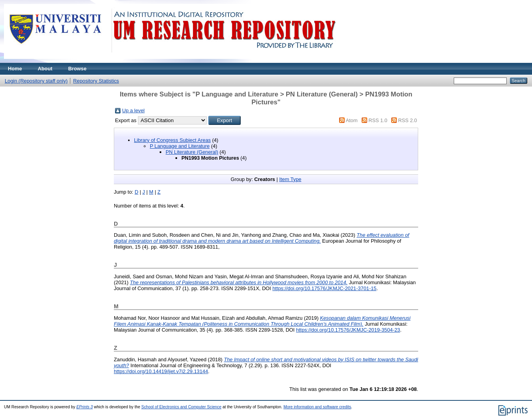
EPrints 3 (85, 407)
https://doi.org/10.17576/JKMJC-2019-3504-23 (348, 330)
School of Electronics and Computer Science (182, 407)
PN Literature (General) (192, 152)
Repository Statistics (96, 81)
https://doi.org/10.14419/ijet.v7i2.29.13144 (161, 371)
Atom (352, 120)
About (45, 69)
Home (15, 69)
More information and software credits (317, 407)
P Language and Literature (180, 146)
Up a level (133, 110)
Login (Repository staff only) (36, 81)
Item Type (290, 179)
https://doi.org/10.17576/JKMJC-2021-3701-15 (324, 288)
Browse (77, 69)
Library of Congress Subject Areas (172, 140)
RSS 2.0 (407, 120)
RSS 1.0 (378, 120)
